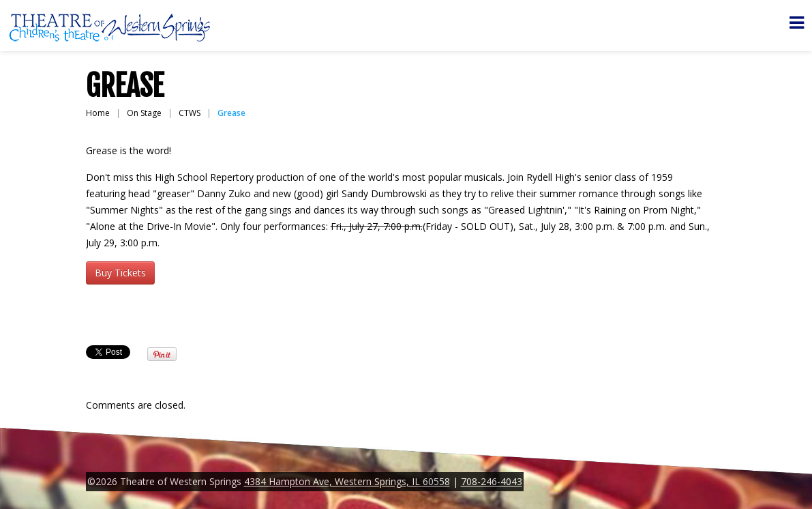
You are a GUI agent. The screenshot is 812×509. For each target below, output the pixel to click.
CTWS (190, 113)
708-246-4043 (492, 481)
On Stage (144, 113)
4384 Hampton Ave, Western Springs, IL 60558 (347, 481)
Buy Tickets (120, 273)
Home (98, 113)
